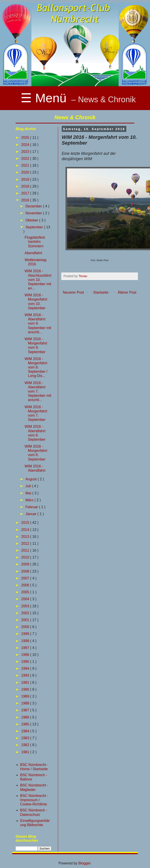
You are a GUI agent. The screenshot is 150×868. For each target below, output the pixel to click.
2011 (26, 550)
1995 (26, 662)
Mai (29, 493)
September (35, 227)
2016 (26, 200)
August (32, 479)
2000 (26, 627)
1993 (26, 675)
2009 (26, 564)
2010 (26, 557)
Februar (32, 507)
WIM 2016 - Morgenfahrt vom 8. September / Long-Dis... (36, 367)
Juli (29, 486)
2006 (26, 585)
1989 (26, 696)
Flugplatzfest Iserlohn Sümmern (35, 242)
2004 (26, 599)
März (30, 500)
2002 (26, 613)
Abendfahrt (33, 253)
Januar (31, 514)
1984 (26, 731)
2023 (26, 152)
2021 (26, 165)
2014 (26, 530)
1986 (26, 717)
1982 (26, 745)
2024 (26, 145)
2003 (26, 606)
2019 (26, 179)
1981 (26, 752)
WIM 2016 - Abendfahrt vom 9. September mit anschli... (38, 323)
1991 (26, 683)
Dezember (34, 206)
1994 (26, 668)
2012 (26, 544)
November (34, 213)
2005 (26, 592)
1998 (26, 641)
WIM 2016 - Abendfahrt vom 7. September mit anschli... (38, 391)
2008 (26, 571)
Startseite (101, 292)
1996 (26, 655)
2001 (26, 620)
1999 (26, 634)
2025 (26, 138)
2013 (26, 537)
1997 (26, 648)
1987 (26, 710)
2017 (26, 193)
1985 (26, 724)
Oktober (32, 220)
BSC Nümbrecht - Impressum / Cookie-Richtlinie (34, 800)
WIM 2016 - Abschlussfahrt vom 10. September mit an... (38, 280)
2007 (26, 578)
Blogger (85, 863)
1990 (26, 689)
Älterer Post (127, 292)
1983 (26, 738)
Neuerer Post (73, 292)
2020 (26, 172)
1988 (26, 703)
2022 (26, 159)
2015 (26, 523)
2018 (26, 186)
